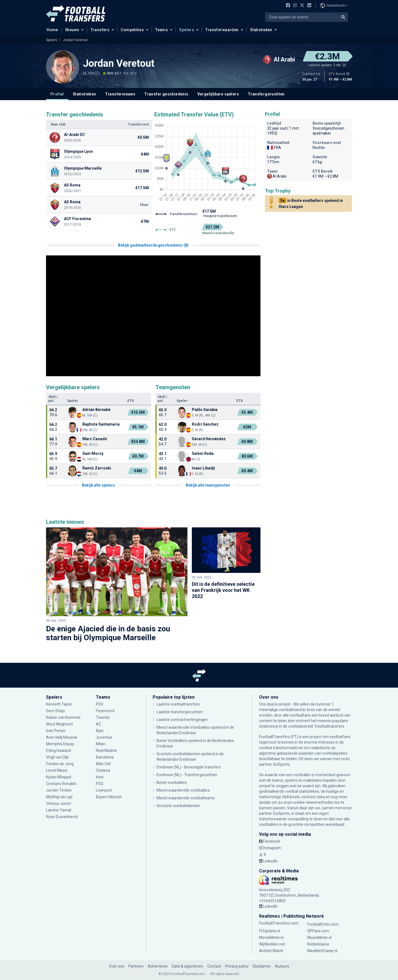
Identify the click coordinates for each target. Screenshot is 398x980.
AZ (99, 724)
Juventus (104, 737)
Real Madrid (106, 751)
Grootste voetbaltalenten (178, 806)
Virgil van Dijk (58, 757)
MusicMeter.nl (319, 938)
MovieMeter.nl (271, 938)
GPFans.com (318, 931)
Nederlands (333, 6)
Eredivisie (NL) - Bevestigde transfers (189, 767)
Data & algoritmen (187, 966)
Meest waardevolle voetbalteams (186, 798)
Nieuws (72, 30)
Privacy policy (237, 966)
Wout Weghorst (59, 724)
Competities (132, 30)
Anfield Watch (271, 951)
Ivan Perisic (56, 731)
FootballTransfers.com (279, 923)
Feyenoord (105, 711)
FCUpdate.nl (270, 931)
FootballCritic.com (323, 924)
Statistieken (261, 30)
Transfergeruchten (266, 94)
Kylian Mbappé (59, 777)
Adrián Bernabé (96, 410)
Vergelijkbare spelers (218, 94)
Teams (162, 30)
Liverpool (104, 790)
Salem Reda (203, 453)
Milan (101, 744)
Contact (214, 966)
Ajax (100, 731)
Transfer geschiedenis (166, 94)
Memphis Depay (60, 744)
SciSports (281, 764)
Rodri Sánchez (205, 424)
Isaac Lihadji (203, 468)
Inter (100, 777)
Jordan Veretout (75, 40)
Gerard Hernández (209, 439)
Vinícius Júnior (59, 803)
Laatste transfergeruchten (180, 712)
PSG (100, 784)
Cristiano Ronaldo (62, 784)
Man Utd (103, 764)
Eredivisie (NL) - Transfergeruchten (187, 775)
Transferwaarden (222, 30)
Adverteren (158, 966)
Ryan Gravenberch (62, 817)
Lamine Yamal (59, 810)
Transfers (100, 30)
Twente (103, 717)
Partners (136, 966)
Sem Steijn (56, 711)
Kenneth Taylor (59, 704)
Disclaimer (262, 966)
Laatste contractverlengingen (182, 720)
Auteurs (282, 966)
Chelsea (103, 770)
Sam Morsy (93, 453)
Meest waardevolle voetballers (183, 790)
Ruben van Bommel (63, 717)
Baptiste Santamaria (101, 424)
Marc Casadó (95, 439)
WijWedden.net (272, 944)
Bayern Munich (109, 797)
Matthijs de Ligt (59, 797)
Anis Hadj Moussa (61, 737)
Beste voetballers (172, 783)
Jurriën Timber (59, 790)
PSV (100, 704)
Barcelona (105, 757)
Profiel (57, 94)
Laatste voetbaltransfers (178, 704)
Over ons (117, 966)
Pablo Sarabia (205, 410)
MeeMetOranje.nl (322, 951)
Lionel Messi (57, 770)
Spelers (187, 30)
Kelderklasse (318, 944)
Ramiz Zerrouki (97, 468)
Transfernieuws (120, 94)
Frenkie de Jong (60, 764)
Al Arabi (277, 176)
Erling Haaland (58, 751)
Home (51, 30)
